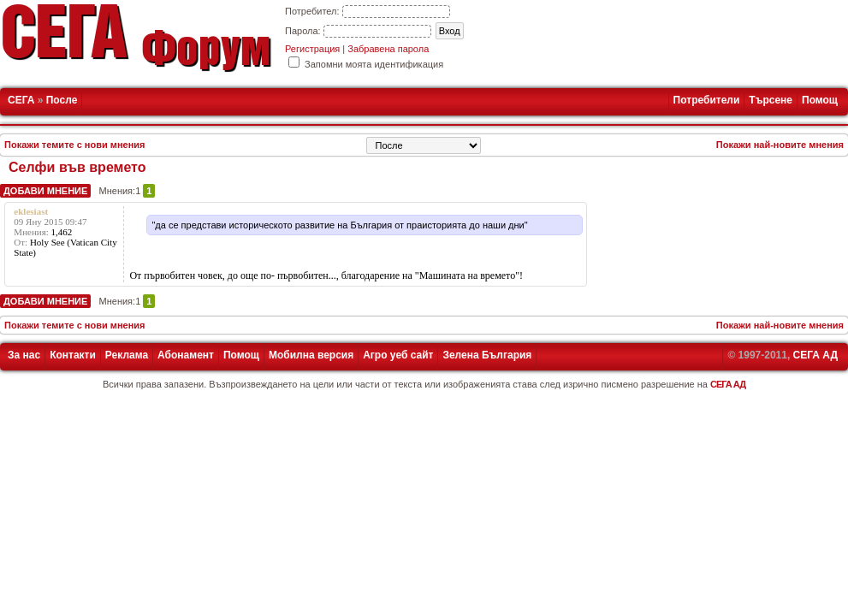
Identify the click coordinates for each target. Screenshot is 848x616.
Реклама (127, 355)
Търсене (771, 100)
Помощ (820, 100)
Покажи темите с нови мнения (75, 145)
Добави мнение (45, 191)
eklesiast (31, 211)
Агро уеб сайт (398, 355)
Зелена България (487, 355)
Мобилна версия (311, 355)
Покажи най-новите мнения (780, 145)
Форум (206, 54)
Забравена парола (388, 49)
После (62, 100)
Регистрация (312, 49)
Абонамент (186, 355)
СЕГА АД (815, 355)
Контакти (73, 355)
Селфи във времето (77, 167)
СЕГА (21, 100)
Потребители (707, 100)
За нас (24, 355)
